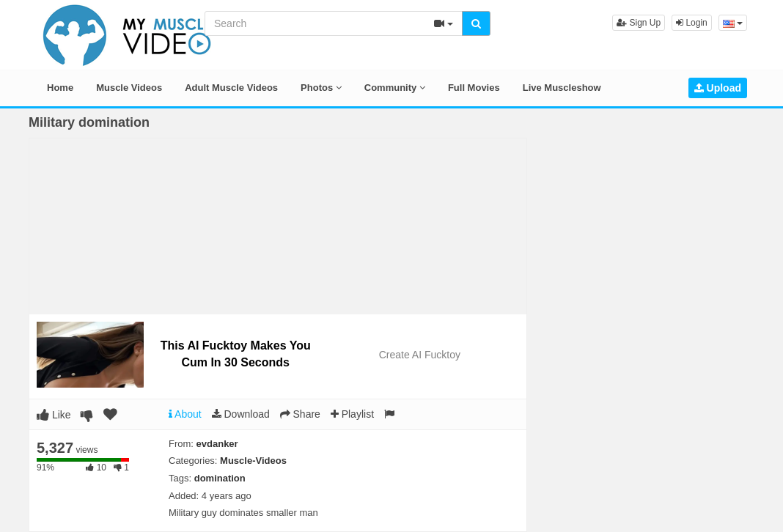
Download (241, 414)
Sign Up (639, 23)
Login (692, 23)
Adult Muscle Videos (231, 88)
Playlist (352, 414)
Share (300, 414)
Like (54, 415)
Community (395, 88)
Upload (718, 88)
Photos (321, 88)
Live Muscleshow (562, 88)
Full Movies (474, 88)
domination (220, 478)
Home (60, 88)
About (185, 414)
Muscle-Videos (253, 461)
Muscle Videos (129, 88)
